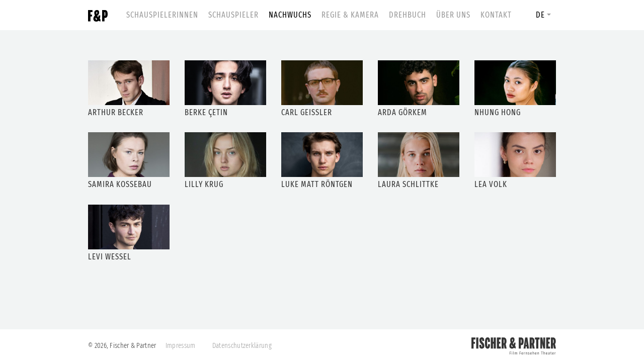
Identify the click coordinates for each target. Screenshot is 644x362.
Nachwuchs (290, 15)
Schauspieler (233, 15)
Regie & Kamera (350, 15)
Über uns (453, 15)
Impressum (181, 346)
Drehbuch (408, 15)
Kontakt (496, 15)
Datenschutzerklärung (242, 346)
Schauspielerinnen (162, 15)
